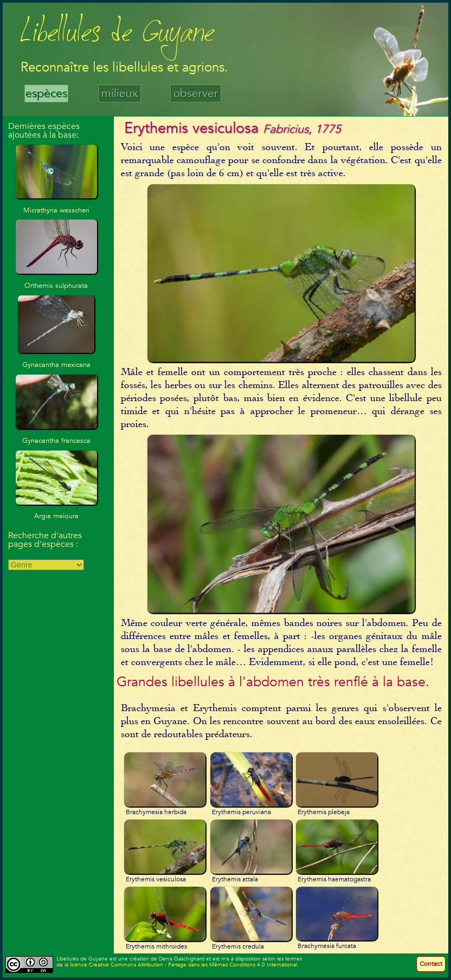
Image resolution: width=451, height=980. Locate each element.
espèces (46, 94)
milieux (120, 94)
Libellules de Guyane (117, 35)
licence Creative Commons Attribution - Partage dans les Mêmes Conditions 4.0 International (183, 965)
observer (196, 94)
